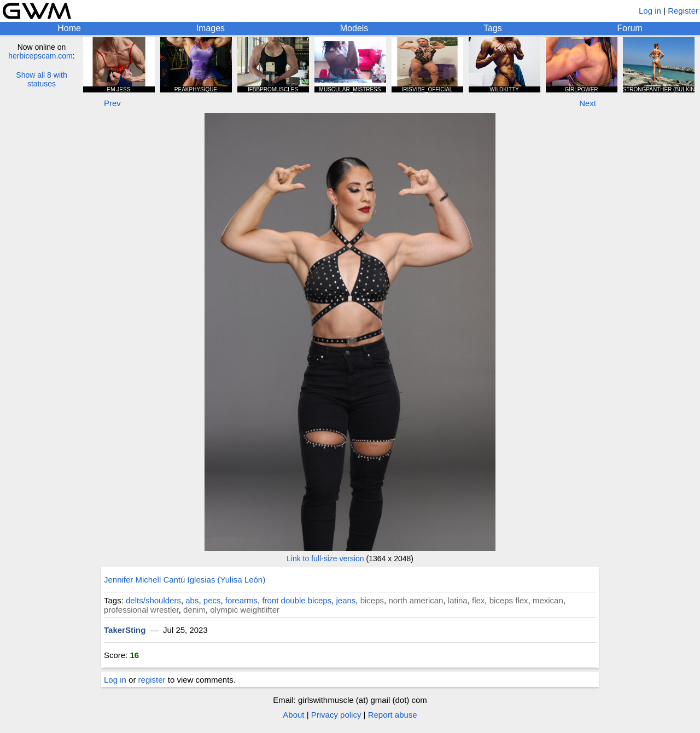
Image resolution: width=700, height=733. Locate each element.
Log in (650, 11)
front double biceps (297, 600)
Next (588, 103)
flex (478, 600)
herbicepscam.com (40, 56)
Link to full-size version (325, 559)
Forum (629, 28)
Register (683, 11)
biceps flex (509, 600)
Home (69, 28)
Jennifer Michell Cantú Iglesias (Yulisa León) (185, 580)
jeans (346, 600)
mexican (548, 600)
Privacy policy (336, 715)
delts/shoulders (153, 600)
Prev (112, 103)
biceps (372, 600)
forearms (241, 600)
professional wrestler (141, 610)
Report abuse (393, 715)
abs (192, 600)
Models (354, 28)
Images (211, 28)
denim (194, 610)
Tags (493, 28)
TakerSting (125, 630)
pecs (212, 600)
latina (458, 600)
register (152, 680)
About (293, 715)
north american (416, 600)
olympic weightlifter (245, 610)
